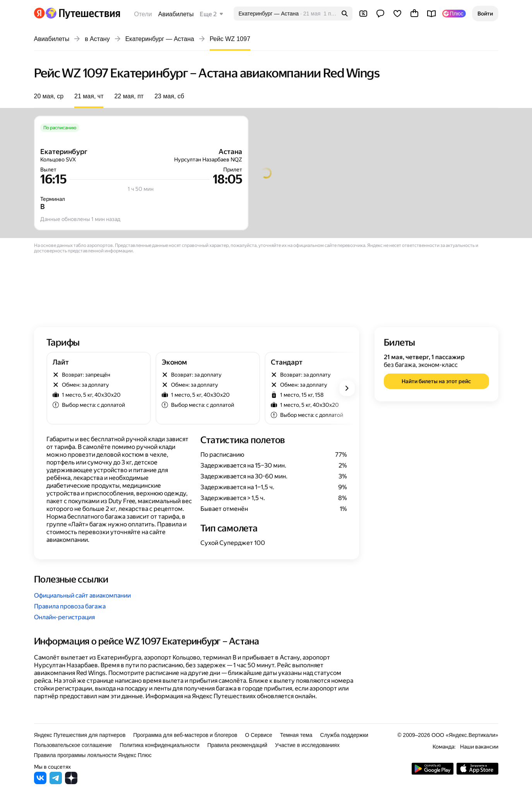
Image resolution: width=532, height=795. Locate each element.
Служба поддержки (344, 735)
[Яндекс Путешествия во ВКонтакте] (40, 782)
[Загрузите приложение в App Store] (477, 773)
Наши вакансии (479, 747)
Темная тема (296, 735)
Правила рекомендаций (237, 745)
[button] (485, 14)
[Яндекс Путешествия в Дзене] (71, 782)
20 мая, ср (49, 96)
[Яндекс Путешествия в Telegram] (56, 782)
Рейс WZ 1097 (230, 39)
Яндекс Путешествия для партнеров (80, 735)
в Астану (97, 39)
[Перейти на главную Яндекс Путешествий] (83, 13)
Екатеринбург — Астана (160, 39)
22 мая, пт (129, 96)
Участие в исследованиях (307, 745)
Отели (143, 14)
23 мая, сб (169, 96)
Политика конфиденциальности (160, 745)
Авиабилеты (176, 14)
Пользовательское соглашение (73, 745)
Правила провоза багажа (70, 606)
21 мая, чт (89, 96)
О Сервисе (259, 735)
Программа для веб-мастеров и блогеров (185, 735)
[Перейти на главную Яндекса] (39, 13)
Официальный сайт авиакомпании (82, 595)
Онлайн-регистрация (64, 617)
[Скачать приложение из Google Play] (433, 773)
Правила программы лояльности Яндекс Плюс (93, 755)
